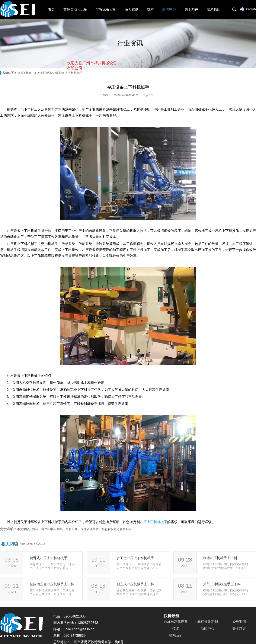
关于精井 (191, 9)
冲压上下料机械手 (154, 522)
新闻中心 (169, 9)
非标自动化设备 (75, 9)
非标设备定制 (106, 9)
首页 (51, 9)
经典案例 (132, 9)
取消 (83, 86)
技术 (150, 9)
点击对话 (109, 86)
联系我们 (214, 9)
